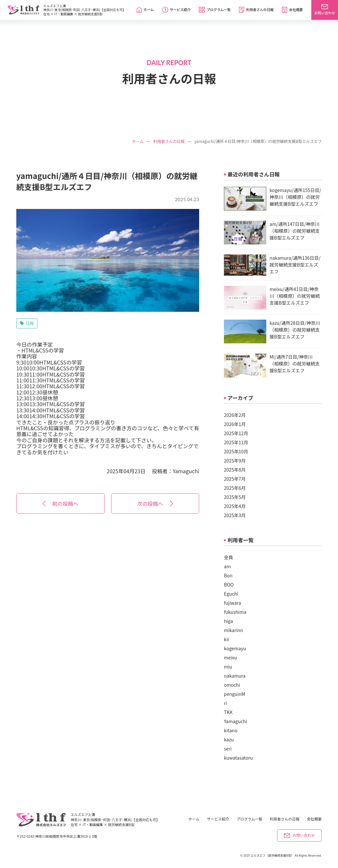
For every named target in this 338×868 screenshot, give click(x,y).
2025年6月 (235, 488)
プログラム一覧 (250, 819)
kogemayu (235, 648)
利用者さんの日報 (169, 141)
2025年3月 (235, 515)
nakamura (235, 676)
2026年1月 (235, 424)
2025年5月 (235, 497)
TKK (228, 712)
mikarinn (234, 630)
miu (228, 667)
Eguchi (231, 594)
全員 (228, 557)
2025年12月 (236, 433)
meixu (230, 657)
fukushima (235, 612)
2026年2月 (235, 415)
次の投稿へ (155, 503)
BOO (229, 585)
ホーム (138, 141)
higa (228, 621)
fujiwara (233, 603)
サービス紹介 (218, 819)
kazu (229, 739)
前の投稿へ (60, 503)
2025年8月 (235, 470)
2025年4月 (235, 506)
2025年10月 (236, 451)
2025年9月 (235, 461)
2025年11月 (236, 442)
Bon (228, 575)
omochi (232, 685)
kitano (231, 730)
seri (228, 749)
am (227, 566)
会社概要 (315, 819)
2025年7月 (235, 479)
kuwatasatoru (238, 758)
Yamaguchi (186, 471)
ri (225, 703)
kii (226, 639)
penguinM (235, 694)
